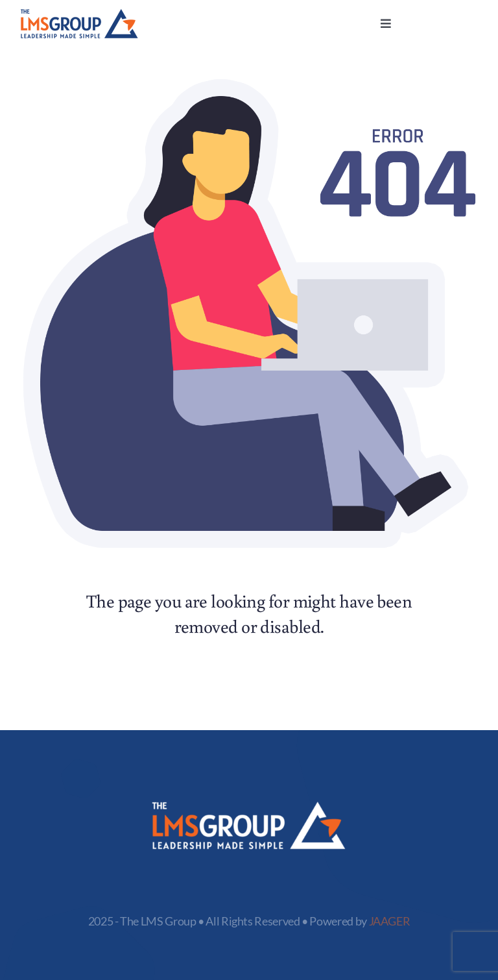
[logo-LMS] (79, 14)
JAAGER (390, 921)
